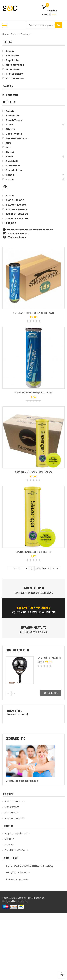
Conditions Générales (17, 850)
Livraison (9, 839)
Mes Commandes (15, 801)
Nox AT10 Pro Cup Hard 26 (49, 658)
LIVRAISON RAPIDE (33, 588)
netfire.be (22, 901)
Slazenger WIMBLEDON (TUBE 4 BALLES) (34, 552)
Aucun (17, 568)
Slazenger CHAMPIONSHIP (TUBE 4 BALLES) (33, 392)
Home (6, 34)
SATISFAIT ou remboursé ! (33, 608)
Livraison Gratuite (34, 627)
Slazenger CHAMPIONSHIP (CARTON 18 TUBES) (33, 313)
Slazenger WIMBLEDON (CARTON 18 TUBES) (34, 472)
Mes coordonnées (15, 818)
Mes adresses (12, 813)
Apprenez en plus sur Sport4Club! (22, 781)
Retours (9, 845)
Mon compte (12, 807)
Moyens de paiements (17, 833)
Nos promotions (51, 693)
